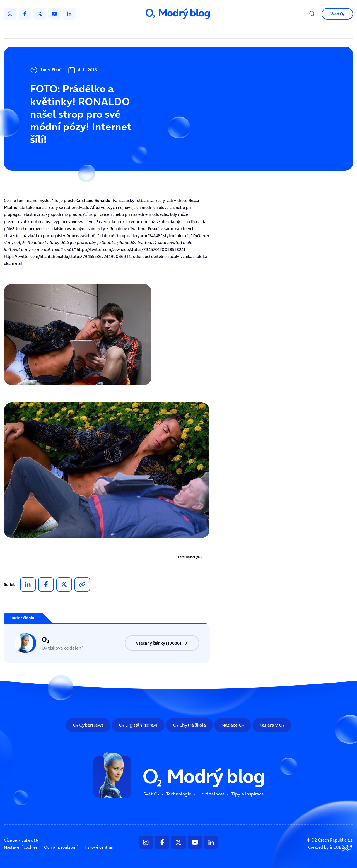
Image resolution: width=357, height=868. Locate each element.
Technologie (150, 31)
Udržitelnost (189, 31)
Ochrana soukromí (61, 847)
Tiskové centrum (99, 847)
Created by (331, 848)
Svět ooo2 (117, 31)
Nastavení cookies (21, 847)
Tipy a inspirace (232, 31)
